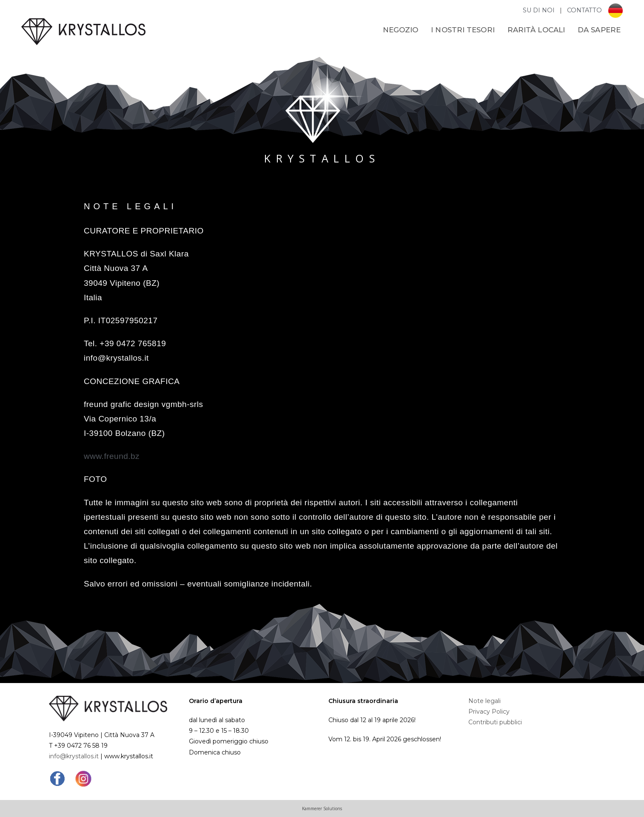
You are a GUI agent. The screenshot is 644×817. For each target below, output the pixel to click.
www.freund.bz (112, 456)
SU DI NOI (540, 10)
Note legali (484, 701)
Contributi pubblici (495, 722)
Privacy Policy (489, 712)
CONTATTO (584, 10)
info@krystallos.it (74, 756)
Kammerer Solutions (322, 808)
